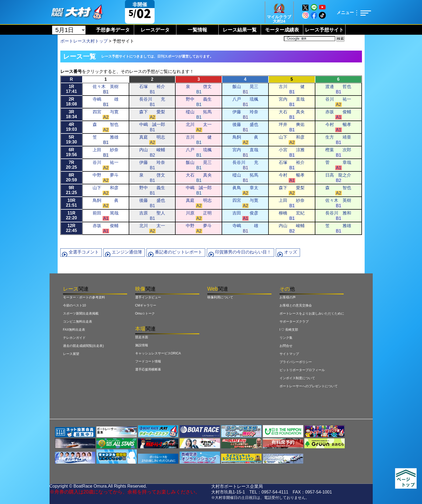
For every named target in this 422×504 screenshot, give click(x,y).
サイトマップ (289, 354)
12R (72, 228)
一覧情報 (197, 30)
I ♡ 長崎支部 (289, 330)
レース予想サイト (324, 30)
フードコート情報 (148, 361)
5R (72, 140)
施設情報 (142, 345)
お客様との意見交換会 (296, 305)
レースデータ (155, 30)
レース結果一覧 (240, 30)
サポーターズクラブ (294, 322)
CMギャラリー (146, 305)
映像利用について (220, 297)
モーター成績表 (282, 30)
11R (72, 215)
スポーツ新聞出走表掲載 (81, 313)
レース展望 (71, 354)
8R (72, 177)
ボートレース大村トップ (84, 41)
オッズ (291, 252)
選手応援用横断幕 (148, 369)
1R (72, 89)
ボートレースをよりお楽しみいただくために (312, 313)
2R (72, 102)
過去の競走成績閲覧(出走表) (83, 346)
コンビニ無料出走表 (78, 322)
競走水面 (142, 337)
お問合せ (286, 346)
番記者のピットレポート (179, 252)
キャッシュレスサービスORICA (158, 353)
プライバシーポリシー (296, 362)
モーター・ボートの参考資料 (84, 297)
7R (72, 165)
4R (72, 127)
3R (72, 114)
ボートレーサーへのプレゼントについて (309, 386)
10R (72, 203)
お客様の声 (288, 297)
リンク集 (286, 338)
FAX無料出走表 (74, 330)
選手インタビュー (148, 297)
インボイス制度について (297, 378)
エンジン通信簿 (127, 252)
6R (72, 152)
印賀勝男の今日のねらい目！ (243, 252)
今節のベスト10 (74, 305)
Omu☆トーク (145, 313)
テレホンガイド (74, 338)
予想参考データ (113, 30)
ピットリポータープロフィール (302, 370)
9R (72, 190)
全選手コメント (84, 252)
